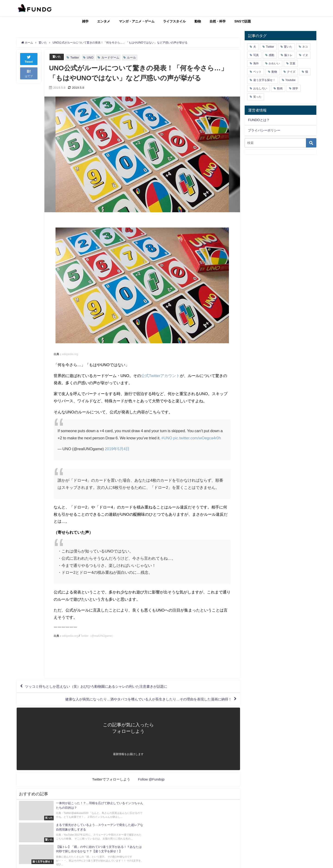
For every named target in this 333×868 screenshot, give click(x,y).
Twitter (75, 58)
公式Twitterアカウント (161, 376)
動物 (198, 21)
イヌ (305, 55)
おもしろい (260, 88)
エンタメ (104, 21)
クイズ (291, 72)
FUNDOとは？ (259, 120)
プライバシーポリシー (264, 130)
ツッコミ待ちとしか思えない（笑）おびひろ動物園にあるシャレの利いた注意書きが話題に (101, 687)
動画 (280, 88)
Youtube (290, 80)
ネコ (305, 47)
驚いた (57, 57)
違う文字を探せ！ (264, 80)
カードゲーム (111, 58)
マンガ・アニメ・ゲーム (137, 21)
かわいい (274, 63)
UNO (91, 58)
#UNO (167, 438)
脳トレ (288, 55)
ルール (132, 58)
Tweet (29, 59)
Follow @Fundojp (151, 781)
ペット (257, 72)
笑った (257, 97)
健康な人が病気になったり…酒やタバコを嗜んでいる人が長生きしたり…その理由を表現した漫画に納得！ (143, 700)
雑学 (85, 21)
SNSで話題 (243, 21)
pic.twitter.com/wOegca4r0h (197, 438)
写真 (256, 55)
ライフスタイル (174, 21)
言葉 (293, 63)
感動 (271, 55)
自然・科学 (218, 21)
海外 (256, 63)
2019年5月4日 (117, 449)
